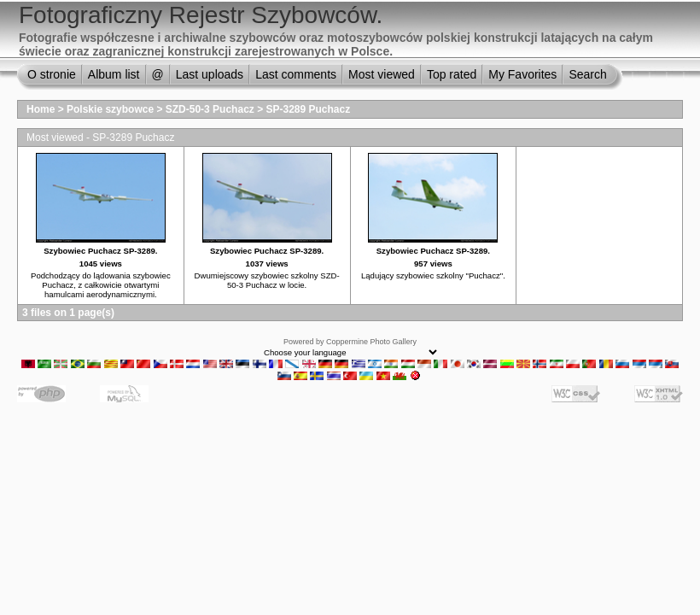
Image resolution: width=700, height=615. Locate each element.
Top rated (452, 74)
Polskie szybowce (110, 109)
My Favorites (522, 74)
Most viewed (382, 74)
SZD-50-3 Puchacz (210, 109)
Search (587, 74)
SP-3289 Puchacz (309, 109)
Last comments (296, 74)
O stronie (52, 74)
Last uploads (210, 74)
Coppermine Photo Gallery (371, 342)
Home (41, 109)
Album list (114, 74)
